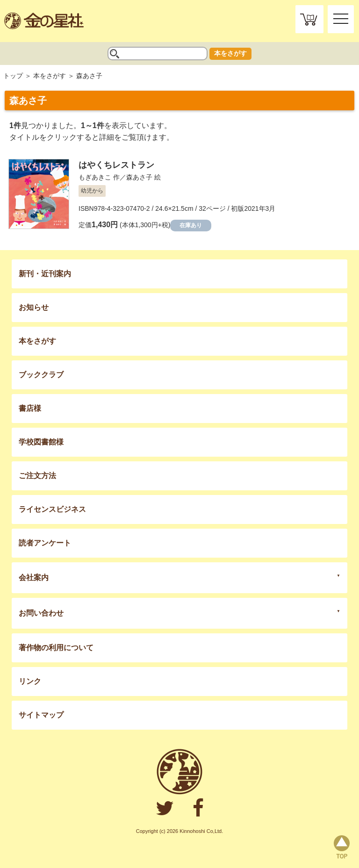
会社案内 (34, 577)
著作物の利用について (56, 648)
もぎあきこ (95, 177)
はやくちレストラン (116, 165)
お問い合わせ (41, 613)
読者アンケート (45, 543)
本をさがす (230, 53)
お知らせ (34, 307)
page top (342, 847)
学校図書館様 (41, 442)
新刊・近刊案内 (45, 274)
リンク (30, 681)
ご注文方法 (37, 476)
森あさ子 (139, 177)
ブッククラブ (41, 375)
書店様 (30, 408)
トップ (13, 76)
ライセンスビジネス (52, 509)
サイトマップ (41, 715)
